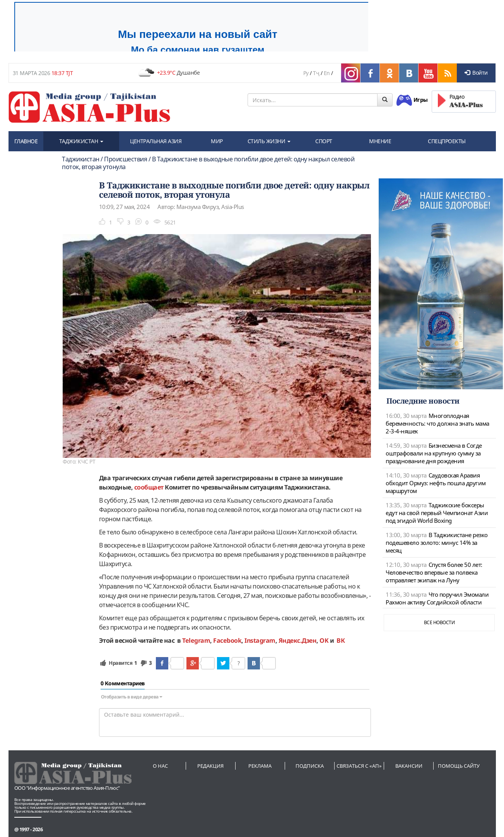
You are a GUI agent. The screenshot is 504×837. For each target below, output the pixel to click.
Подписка (310, 766)
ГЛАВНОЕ (26, 141)
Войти (476, 73)
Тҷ (316, 73)
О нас (160, 766)
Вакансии (409, 766)
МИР (217, 141)
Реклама (260, 766)
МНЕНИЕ (380, 141)
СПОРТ (324, 141)
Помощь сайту (459, 766)
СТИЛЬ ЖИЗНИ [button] (269, 141)
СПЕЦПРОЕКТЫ (447, 141)
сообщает (149, 487)
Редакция (210, 766)
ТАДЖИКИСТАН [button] (81, 141)
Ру (306, 73)
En (327, 73)
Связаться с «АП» (359, 766)
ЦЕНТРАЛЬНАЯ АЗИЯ (156, 141)
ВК (341, 640)
